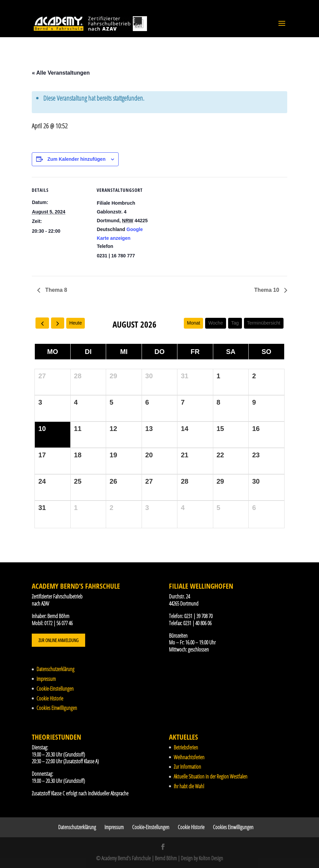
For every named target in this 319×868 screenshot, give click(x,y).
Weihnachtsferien (189, 757)
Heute (76, 323)
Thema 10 (267, 290)
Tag (235, 323)
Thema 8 (55, 290)
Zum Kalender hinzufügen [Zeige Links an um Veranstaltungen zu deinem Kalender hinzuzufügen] (76, 159)
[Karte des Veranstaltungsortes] (197, 224)
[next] (58, 323)
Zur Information (187, 767)
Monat (193, 323)
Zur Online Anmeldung (58, 640)
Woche (215, 323)
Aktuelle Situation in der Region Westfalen (211, 776)
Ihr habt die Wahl (189, 786)
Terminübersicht (264, 323)
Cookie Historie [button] (50, 698)
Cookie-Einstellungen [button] (55, 689)
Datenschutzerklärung (55, 669)
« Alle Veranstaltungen (61, 73)
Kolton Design (211, 858)
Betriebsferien (186, 747)
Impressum (46, 679)
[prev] (42, 323)
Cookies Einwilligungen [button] (57, 708)
